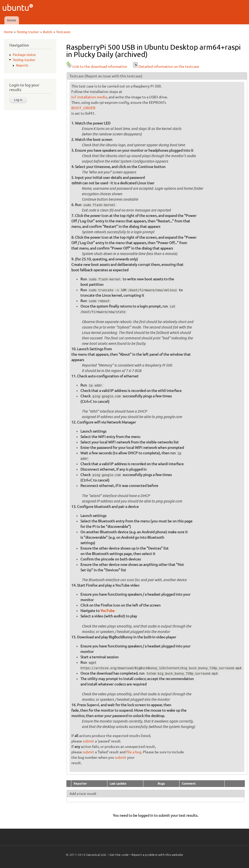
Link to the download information (97, 67)
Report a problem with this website (157, 855)
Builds (48, 32)
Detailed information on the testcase (166, 67)
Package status (24, 55)
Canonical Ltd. (96, 855)
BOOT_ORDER (83, 108)
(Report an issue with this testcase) (113, 76)
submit (88, 741)
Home (12, 20)
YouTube (108, 611)
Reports (22, 65)
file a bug (134, 752)
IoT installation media (89, 97)
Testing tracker (28, 32)
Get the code (119, 855)
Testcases (63, 32)
